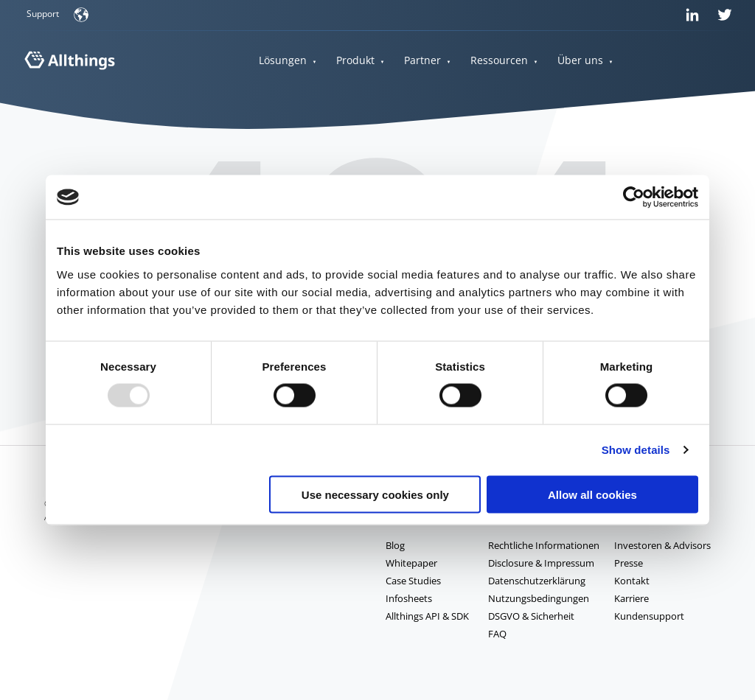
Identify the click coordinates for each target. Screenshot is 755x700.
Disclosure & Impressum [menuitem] (541, 563)
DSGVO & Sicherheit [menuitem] (531, 616)
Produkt (355, 61)
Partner (422, 61)
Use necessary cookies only (375, 494)
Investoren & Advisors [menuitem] (662, 545)
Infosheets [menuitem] (409, 598)
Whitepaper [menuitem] (411, 563)
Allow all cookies (592, 494)
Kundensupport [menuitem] (649, 616)
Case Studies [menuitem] (413, 581)
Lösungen (283, 61)
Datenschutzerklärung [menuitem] (537, 581)
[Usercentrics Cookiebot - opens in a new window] (634, 197)
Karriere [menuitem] (632, 598)
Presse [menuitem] (629, 563)
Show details (636, 450)
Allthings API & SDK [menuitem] (427, 616)
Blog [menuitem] (395, 545)
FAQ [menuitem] (497, 634)
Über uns (580, 61)
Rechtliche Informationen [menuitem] (544, 545)
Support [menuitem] (43, 14)
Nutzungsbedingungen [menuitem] (539, 598)
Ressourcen (499, 61)
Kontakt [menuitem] (632, 581)
